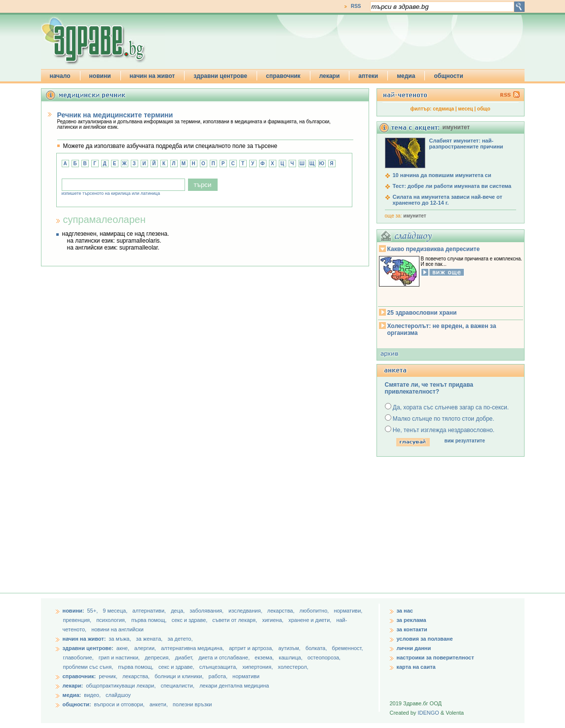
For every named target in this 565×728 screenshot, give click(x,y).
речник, (108, 676)
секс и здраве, (190, 620)
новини (100, 76)
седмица (443, 109)
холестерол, (293, 667)
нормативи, (348, 611)
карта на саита (416, 667)
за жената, (150, 639)
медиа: (72, 695)
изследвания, (246, 611)
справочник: (79, 676)
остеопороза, (324, 657)
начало (60, 76)
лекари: (73, 686)
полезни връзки (192, 704)
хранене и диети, (310, 620)
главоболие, (79, 657)
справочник (283, 76)
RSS (356, 6)
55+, (93, 611)
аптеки (368, 76)
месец (465, 109)
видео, (92, 695)
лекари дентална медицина (234, 686)
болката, (317, 648)
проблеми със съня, (89, 667)
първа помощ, (150, 620)
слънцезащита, (219, 667)
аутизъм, (290, 648)
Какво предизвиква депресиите (434, 249)
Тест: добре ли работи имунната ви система (452, 186)
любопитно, (315, 611)
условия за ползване (425, 639)
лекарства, (282, 611)
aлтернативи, (150, 611)
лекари (330, 76)
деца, (178, 611)
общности (448, 76)
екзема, (265, 657)
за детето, (180, 639)
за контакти (412, 629)
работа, (218, 676)
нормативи (246, 676)
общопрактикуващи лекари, (121, 686)
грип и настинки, (120, 657)
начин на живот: (84, 639)
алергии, (146, 648)
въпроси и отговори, (119, 704)
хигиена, (273, 620)
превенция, (78, 620)
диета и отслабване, (225, 657)
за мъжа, (120, 639)
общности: (77, 704)
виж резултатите (465, 441)
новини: (74, 611)
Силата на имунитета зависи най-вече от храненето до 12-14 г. (448, 200)
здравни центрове (220, 76)
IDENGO (428, 713)
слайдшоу (118, 695)
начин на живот (152, 76)
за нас (405, 611)
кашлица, (291, 657)
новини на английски (117, 629)
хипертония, (258, 667)
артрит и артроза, (252, 648)
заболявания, (207, 611)
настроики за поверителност (435, 657)
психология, (112, 620)
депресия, (158, 657)
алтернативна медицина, (193, 648)
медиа (406, 76)
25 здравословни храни (422, 313)
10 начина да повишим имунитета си (442, 175)
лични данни (414, 648)
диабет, (185, 657)
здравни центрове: (88, 648)
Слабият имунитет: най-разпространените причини (466, 144)
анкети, (159, 704)
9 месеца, (116, 611)
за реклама (412, 620)
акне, (124, 648)
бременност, (348, 648)
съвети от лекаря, (235, 620)
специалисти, (178, 686)
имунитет (414, 216)
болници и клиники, (179, 676)
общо (484, 109)
